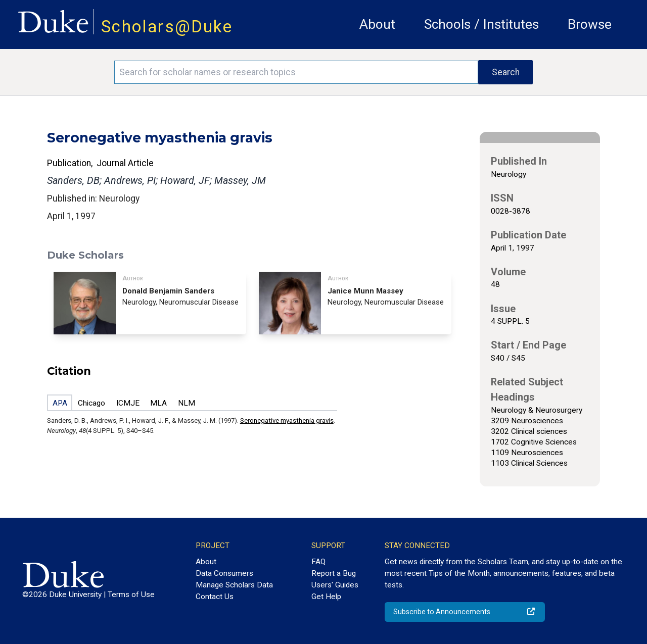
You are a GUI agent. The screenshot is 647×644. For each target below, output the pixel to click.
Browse (590, 24)
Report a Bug (334, 573)
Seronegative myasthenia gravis (287, 420)
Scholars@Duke (167, 27)
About (377, 24)
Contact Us (215, 597)
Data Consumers (224, 573)
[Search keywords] (296, 72)
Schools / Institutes (481, 24)
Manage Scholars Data (234, 585)
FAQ (318, 562)
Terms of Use (131, 595)
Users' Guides (335, 585)
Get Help (326, 597)
